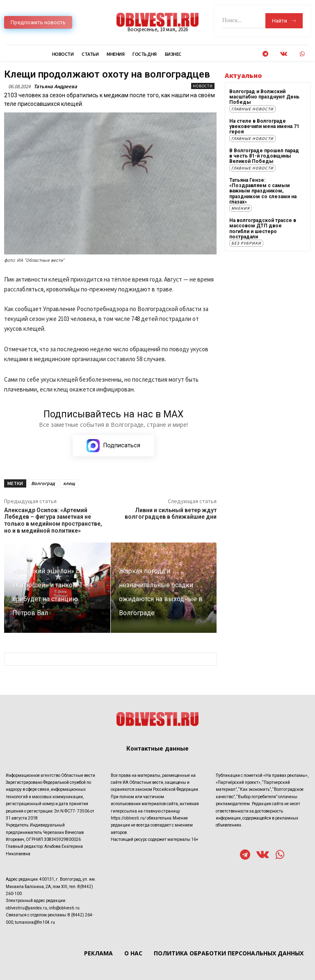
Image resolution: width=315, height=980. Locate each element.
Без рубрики (246, 242)
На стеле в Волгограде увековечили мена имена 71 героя (264, 126)
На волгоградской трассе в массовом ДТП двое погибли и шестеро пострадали (263, 228)
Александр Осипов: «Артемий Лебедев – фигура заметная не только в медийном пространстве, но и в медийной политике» (53, 520)
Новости (203, 86)
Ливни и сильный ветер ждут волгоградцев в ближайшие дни (171, 514)
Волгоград (43, 483)
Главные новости (252, 109)
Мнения (241, 207)
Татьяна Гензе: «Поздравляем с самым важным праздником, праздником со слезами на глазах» (263, 190)
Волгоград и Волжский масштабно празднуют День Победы (264, 97)
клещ (69, 483)
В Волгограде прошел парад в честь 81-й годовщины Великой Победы (264, 156)
